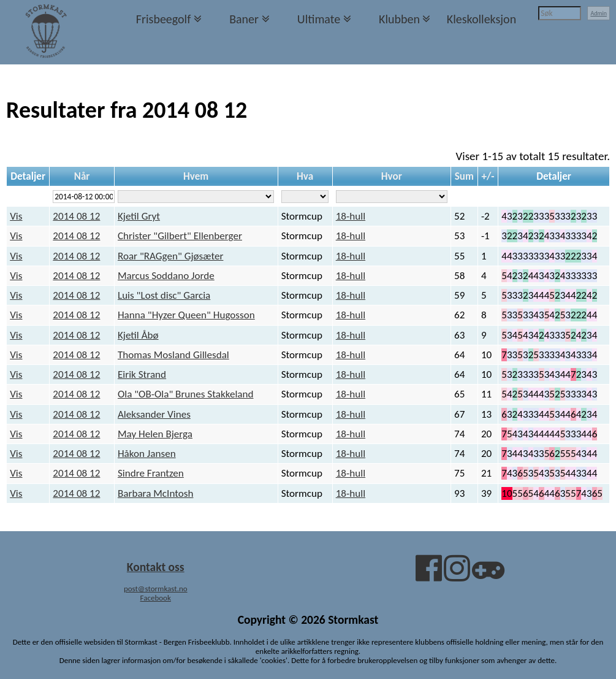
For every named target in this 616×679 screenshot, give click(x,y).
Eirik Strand (142, 374)
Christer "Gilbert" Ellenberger (180, 236)
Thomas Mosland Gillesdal (173, 355)
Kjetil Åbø (138, 335)
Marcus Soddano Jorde (166, 276)
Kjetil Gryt (139, 216)
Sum (464, 176)
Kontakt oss (156, 567)
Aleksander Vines (154, 414)
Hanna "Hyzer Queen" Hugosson (186, 315)
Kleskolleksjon (481, 19)
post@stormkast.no (156, 589)
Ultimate (319, 19)
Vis (16, 216)
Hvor (392, 176)
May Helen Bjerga (155, 434)
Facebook (156, 598)
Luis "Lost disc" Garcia (164, 295)
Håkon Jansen (147, 454)
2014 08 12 (76, 216)
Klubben (399, 19)
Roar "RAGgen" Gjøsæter (170, 256)
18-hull (351, 216)
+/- (488, 176)
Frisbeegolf (164, 19)
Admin (599, 13)
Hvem (196, 176)
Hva (305, 176)
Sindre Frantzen (151, 473)
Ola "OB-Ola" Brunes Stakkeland (186, 394)
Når (82, 176)
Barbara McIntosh (156, 493)
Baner (244, 19)
